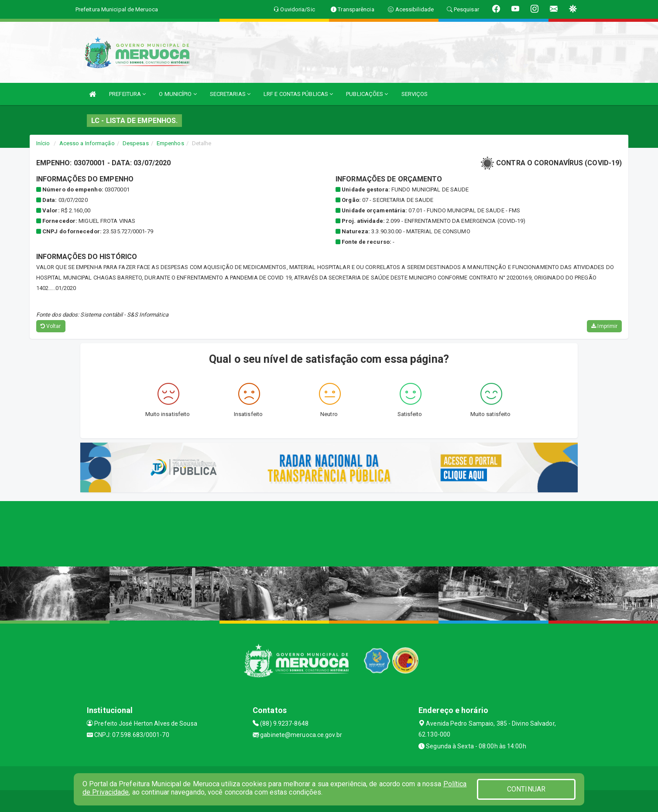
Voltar (51, 326)
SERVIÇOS (415, 94)
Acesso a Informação (87, 143)
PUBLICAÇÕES (367, 94)
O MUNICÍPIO (178, 94)
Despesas (136, 143)
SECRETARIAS (230, 94)
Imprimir (604, 326)
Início (43, 143)
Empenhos (170, 143)
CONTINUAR (526, 789)
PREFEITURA (127, 94)
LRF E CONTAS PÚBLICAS (298, 94)
